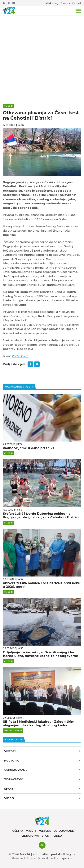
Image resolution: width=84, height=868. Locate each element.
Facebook (4, 3)
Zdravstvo (42, 779)
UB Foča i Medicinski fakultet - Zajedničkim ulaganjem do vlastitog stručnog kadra (39, 723)
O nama (65, 3)
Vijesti (42, 751)
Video (58, 836)
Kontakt (77, 3)
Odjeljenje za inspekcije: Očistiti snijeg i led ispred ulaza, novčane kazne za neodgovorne (40, 654)
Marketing (52, 3)
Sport (42, 789)
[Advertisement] (42, 44)
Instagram (9, 3)
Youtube (14, 3)
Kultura (42, 760)
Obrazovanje (42, 770)
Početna (17, 831)
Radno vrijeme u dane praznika (29, 448)
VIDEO (42, 798)
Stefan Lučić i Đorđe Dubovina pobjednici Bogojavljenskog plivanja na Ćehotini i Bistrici (41, 515)
